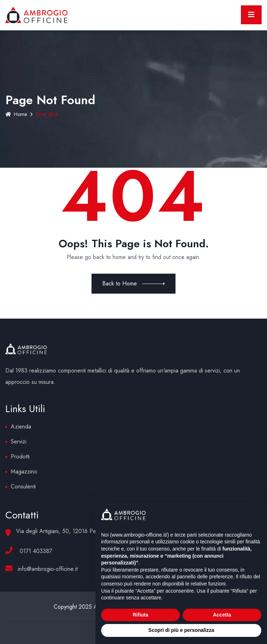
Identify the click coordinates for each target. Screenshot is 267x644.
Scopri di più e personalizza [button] (181, 630)
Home (16, 114)
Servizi (19, 442)
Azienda (21, 427)
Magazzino (24, 471)
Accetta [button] (222, 615)
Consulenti (23, 486)
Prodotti (20, 457)
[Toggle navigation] (251, 15)
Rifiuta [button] (140, 615)
